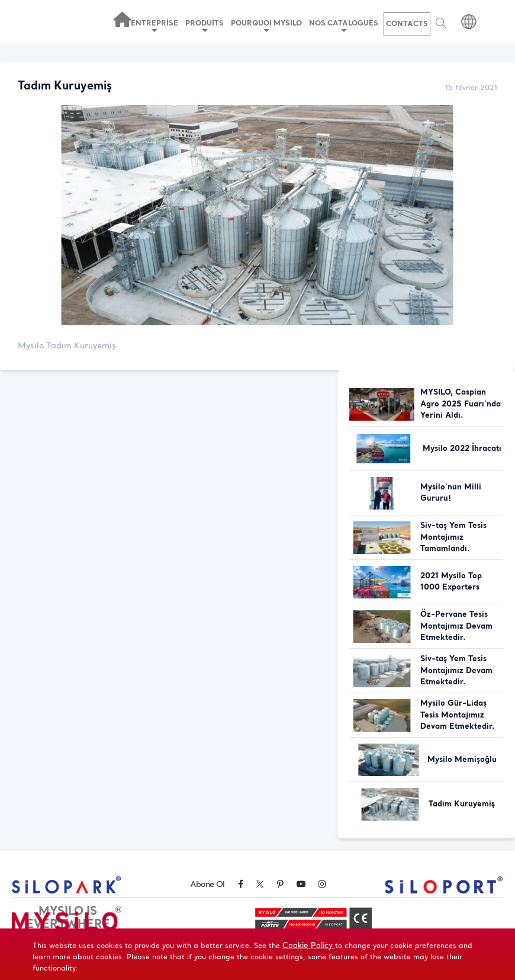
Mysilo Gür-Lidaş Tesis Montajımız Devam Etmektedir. (458, 715)
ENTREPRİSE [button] (154, 26)
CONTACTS (407, 24)
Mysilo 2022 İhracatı (462, 449)
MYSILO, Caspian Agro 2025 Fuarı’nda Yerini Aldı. (461, 404)
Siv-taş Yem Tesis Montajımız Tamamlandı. (453, 537)
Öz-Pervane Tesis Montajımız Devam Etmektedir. (456, 626)
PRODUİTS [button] (205, 26)
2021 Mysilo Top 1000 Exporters (451, 582)
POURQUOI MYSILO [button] (266, 26)
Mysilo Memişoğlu (462, 760)
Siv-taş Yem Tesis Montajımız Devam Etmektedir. (456, 671)
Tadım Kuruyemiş (462, 804)
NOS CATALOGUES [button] (344, 26)
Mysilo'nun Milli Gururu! (451, 493)
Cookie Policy (309, 946)
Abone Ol (207, 885)
